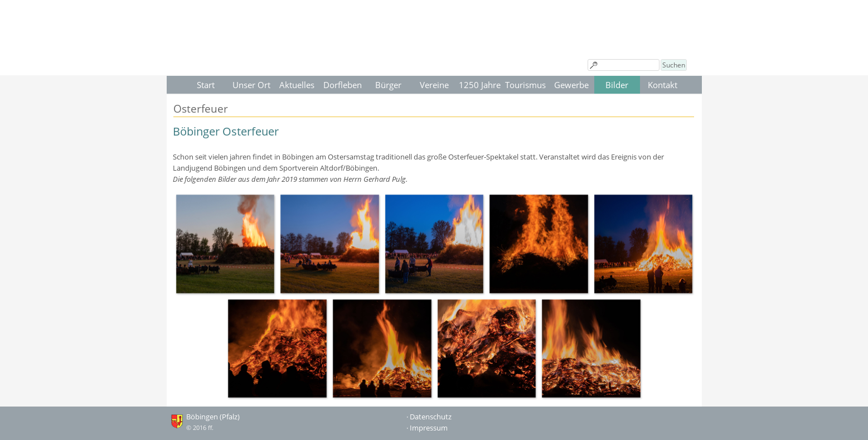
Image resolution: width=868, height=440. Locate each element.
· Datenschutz (429, 417)
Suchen (674, 65)
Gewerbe (571, 85)
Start (206, 85)
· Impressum (427, 428)
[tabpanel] (434, 154)
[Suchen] (624, 65)
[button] (225, 244)
